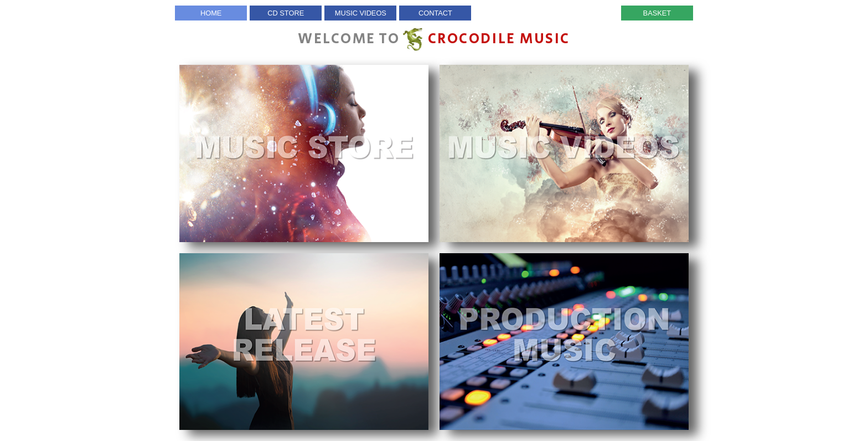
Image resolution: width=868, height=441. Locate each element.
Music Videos (361, 13)
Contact (435, 13)
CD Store (286, 13)
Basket (657, 13)
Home (211, 13)
